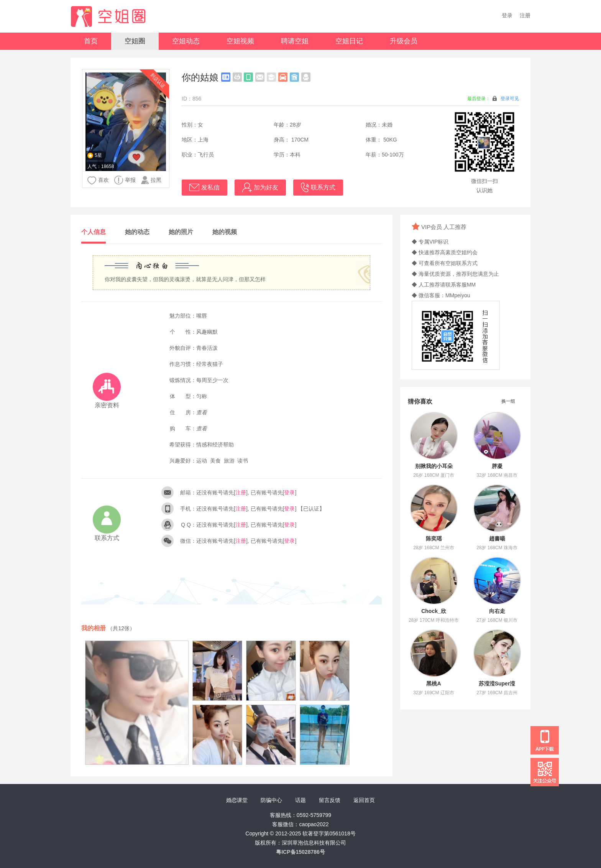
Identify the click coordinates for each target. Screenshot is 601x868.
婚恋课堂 (237, 800)
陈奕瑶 (434, 539)
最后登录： (493, 98)
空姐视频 (240, 41)
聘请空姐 (295, 41)
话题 (300, 800)
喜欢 (98, 180)
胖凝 (497, 466)
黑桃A (434, 684)
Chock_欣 (434, 611)
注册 (525, 15)
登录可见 (510, 99)
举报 (125, 180)
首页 (91, 41)
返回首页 (364, 800)
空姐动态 (186, 41)
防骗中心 (271, 800)
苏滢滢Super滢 (497, 684)
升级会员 (404, 41)
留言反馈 (330, 800)
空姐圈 (135, 41)
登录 (507, 15)
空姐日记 (349, 41)
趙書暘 (497, 539)
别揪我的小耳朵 (434, 466)
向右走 (497, 611)
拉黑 (151, 180)
